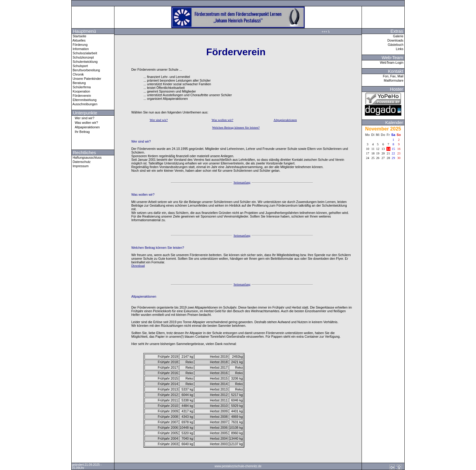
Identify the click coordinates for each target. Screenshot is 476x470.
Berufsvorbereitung (86, 70)
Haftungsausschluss (87, 157)
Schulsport (80, 66)
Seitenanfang (242, 183)
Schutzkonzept (83, 57)
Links (400, 49)
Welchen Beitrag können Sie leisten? (236, 128)
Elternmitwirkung (84, 100)
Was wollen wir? (85, 122)
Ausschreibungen (85, 104)
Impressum (80, 166)
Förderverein (81, 96)
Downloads (396, 40)
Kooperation (81, 91)
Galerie (398, 36)
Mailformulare (394, 80)
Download (138, 266)
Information (80, 49)
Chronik (78, 74)
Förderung (80, 45)
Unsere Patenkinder (86, 79)
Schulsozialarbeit (84, 53)
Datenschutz (81, 162)
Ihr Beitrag (81, 132)
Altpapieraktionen (86, 127)
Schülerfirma (81, 87)
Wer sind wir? (83, 118)
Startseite (79, 36)
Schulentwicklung (85, 62)
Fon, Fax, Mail (393, 76)
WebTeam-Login (392, 63)
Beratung (79, 83)
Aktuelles (79, 40)
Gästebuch (396, 45)
